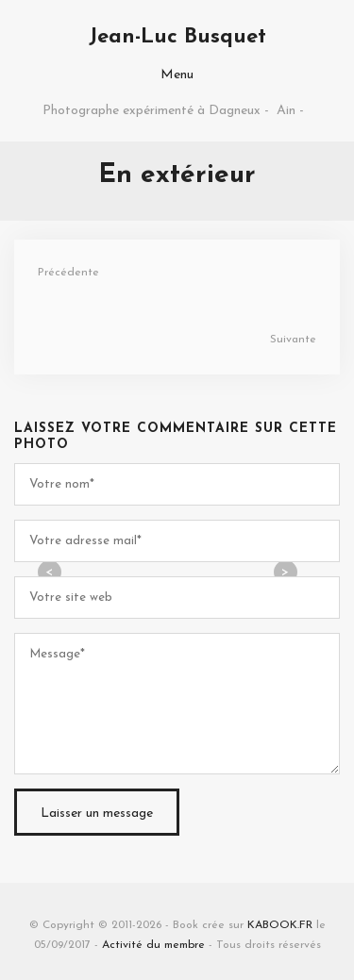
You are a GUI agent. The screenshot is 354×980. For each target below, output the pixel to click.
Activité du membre (153, 945)
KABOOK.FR (280, 925)
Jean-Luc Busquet (177, 37)
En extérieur (177, 175)
